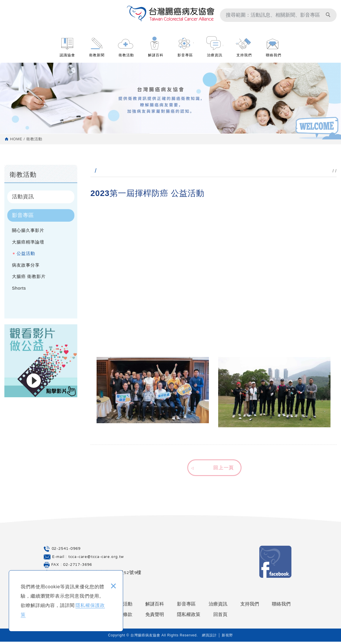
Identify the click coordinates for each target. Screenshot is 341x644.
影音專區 (185, 59)
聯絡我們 (274, 59)
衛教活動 (126, 59)
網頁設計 (209, 638)
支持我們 (244, 59)
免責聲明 (155, 617)
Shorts (19, 288)
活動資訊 (23, 197)
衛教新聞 (97, 59)
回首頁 (220, 617)
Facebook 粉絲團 (275, 564)
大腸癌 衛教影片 (29, 276)
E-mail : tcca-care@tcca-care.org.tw (88, 559)
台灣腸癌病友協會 (171, 18)
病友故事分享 (26, 265)
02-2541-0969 (66, 552)
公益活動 (26, 253)
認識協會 (68, 59)
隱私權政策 (189, 617)
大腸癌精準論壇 (28, 242)
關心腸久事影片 (28, 230)
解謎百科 (156, 59)
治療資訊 (215, 59)
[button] (214, 468)
